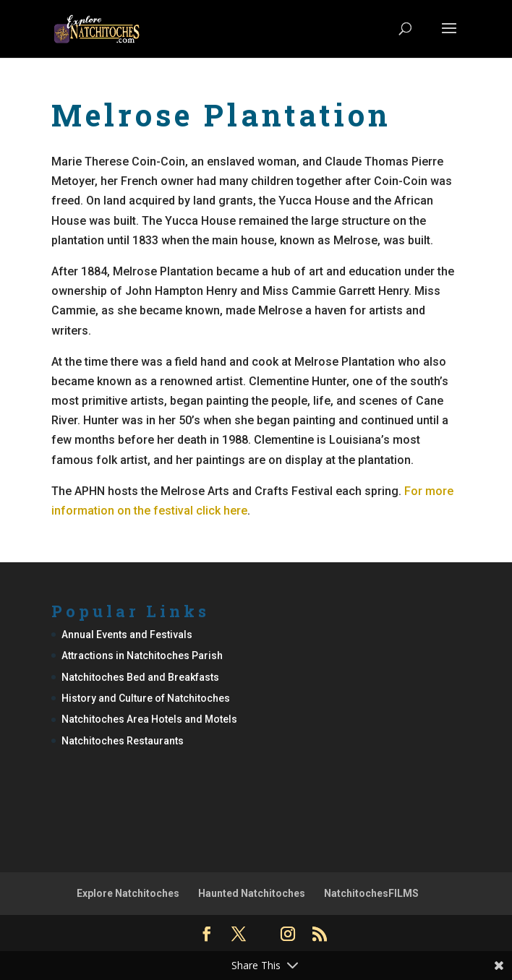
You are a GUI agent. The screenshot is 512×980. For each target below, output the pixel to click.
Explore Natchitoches (128, 893)
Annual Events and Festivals (127, 635)
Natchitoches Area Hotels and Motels (149, 719)
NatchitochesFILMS (371, 893)
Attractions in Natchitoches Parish (142, 656)
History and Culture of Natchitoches (146, 698)
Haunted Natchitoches (252, 893)
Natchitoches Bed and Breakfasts (140, 677)
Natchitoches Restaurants (123, 741)
